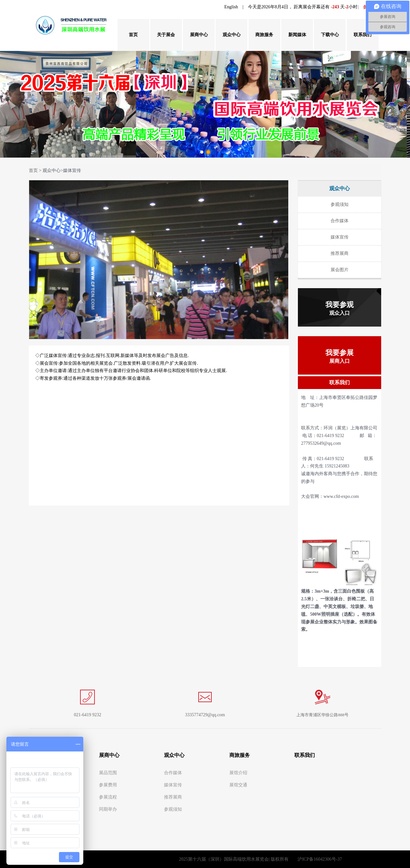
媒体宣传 (173, 785)
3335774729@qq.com (205, 715)
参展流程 (108, 797)
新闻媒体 (297, 35)
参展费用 (108, 785)
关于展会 (166, 35)
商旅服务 (264, 35)
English (231, 7)
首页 (133, 35)
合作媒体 (173, 773)
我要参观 (340, 308)
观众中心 (232, 35)
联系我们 (363, 35)
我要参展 (340, 356)
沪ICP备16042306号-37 (320, 859)
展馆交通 (238, 785)
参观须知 (173, 809)
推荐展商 (173, 797)
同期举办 (108, 809)
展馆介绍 (238, 773)
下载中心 (330, 35)
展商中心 (199, 35)
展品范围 (108, 773)
